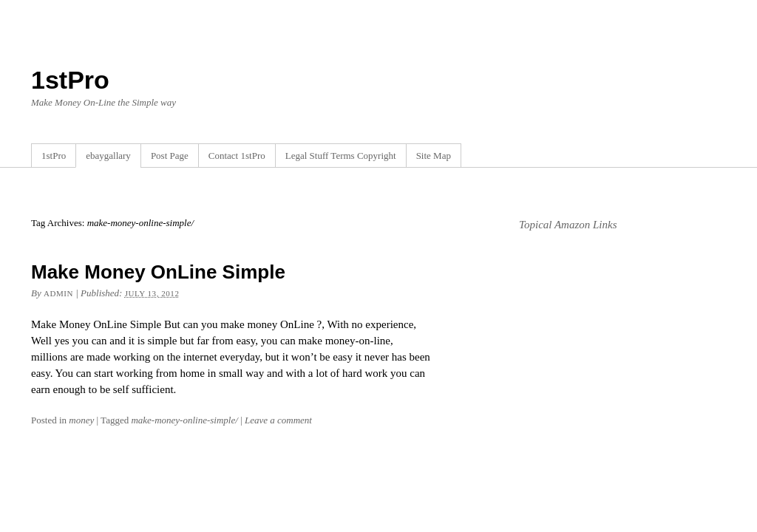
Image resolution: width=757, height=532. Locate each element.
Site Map (434, 156)
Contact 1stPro (237, 156)
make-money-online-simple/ (184, 420)
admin (58, 293)
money (81, 420)
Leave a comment (278, 420)
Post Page (170, 156)
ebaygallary (108, 156)
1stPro (70, 80)
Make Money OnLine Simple (158, 272)
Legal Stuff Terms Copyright (341, 156)
